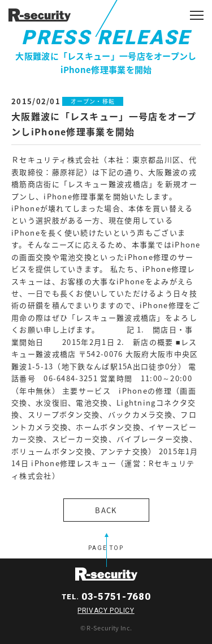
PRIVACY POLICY (106, 611)
